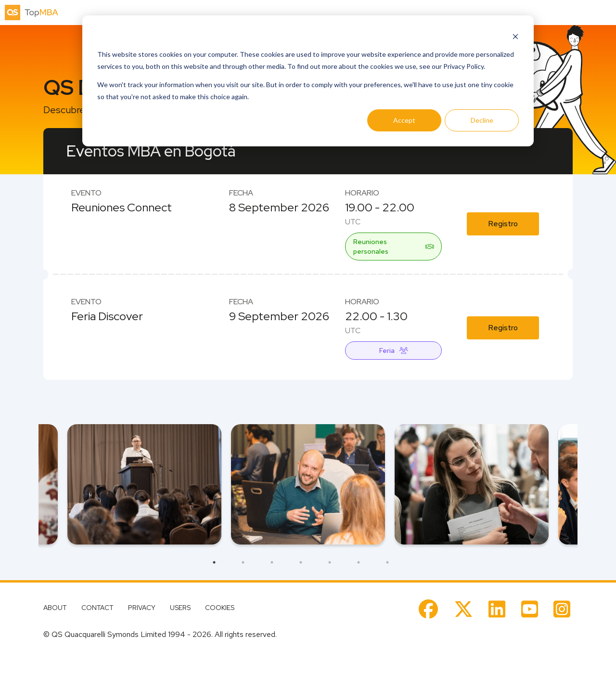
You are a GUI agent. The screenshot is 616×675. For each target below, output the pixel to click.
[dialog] (308, 81)
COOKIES (220, 608)
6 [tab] (359, 562)
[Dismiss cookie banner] (515, 36)
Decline (482, 120)
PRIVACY (142, 608)
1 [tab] (214, 562)
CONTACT (97, 608)
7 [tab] (387, 562)
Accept (404, 120)
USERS (180, 608)
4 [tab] (301, 562)
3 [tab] (272, 562)
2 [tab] (243, 562)
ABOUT (55, 608)
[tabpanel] (308, 484)
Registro (503, 224)
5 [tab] (330, 562)
